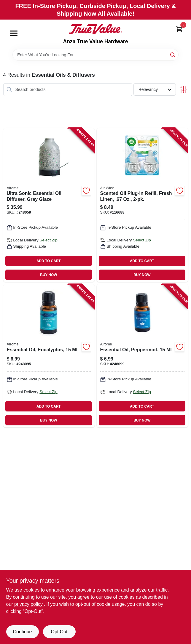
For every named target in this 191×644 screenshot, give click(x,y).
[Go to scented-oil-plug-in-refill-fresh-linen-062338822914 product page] (142, 205)
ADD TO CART (49, 261)
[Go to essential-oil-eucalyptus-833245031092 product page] (49, 356)
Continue (22, 632)
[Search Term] (95, 55)
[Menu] (14, 33)
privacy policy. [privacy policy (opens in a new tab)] (29, 604)
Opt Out (59, 632)
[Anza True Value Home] (95, 29)
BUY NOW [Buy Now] (48, 275)
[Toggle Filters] (183, 90)
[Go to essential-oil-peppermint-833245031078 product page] (142, 356)
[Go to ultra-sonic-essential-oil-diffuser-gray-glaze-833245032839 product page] (49, 205)
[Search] (173, 54)
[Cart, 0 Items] (179, 29)
